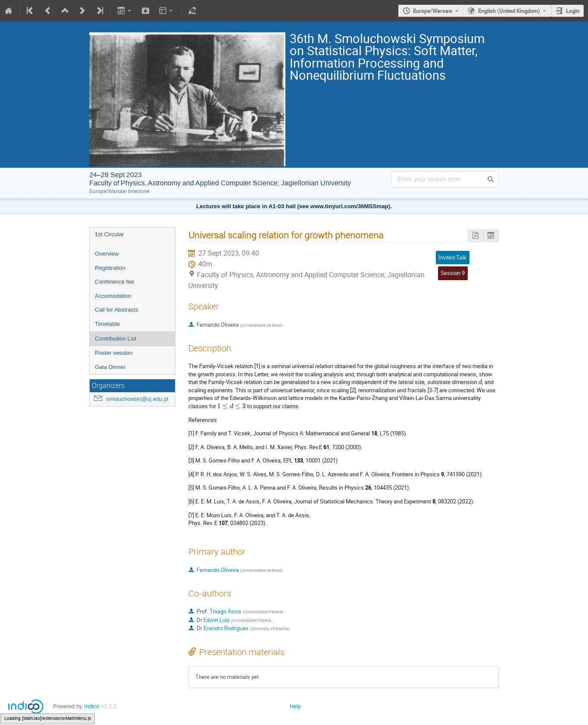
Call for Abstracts (117, 310)
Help (295, 706)
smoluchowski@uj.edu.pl (137, 399)
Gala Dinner (110, 367)
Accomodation (113, 296)
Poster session (114, 353)
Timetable (107, 324)
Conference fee (114, 282)
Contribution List (116, 339)
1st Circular (109, 234)
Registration (110, 268)
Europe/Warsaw (433, 11)
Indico (92, 706)
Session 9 (453, 273)
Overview (107, 254)
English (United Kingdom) (509, 11)
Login (573, 11)
